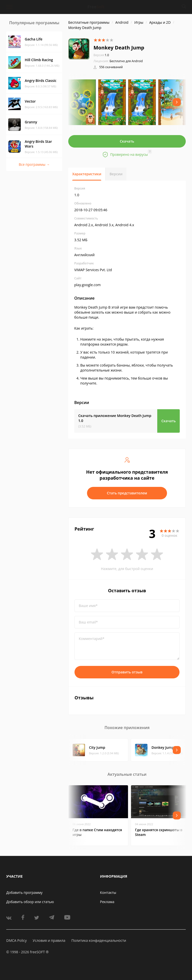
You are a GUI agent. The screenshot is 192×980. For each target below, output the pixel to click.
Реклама (107, 902)
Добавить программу (24, 892)
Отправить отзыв (127, 672)
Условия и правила (49, 940)
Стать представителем (127, 493)
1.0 (101, 55)
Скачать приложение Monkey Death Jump (115, 418)
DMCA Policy (16, 940)
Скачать (127, 141)
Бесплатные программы (89, 22)
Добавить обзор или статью (30, 902)
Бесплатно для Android (126, 61)
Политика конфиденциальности (99, 940)
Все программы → (34, 164)
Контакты (108, 892)
